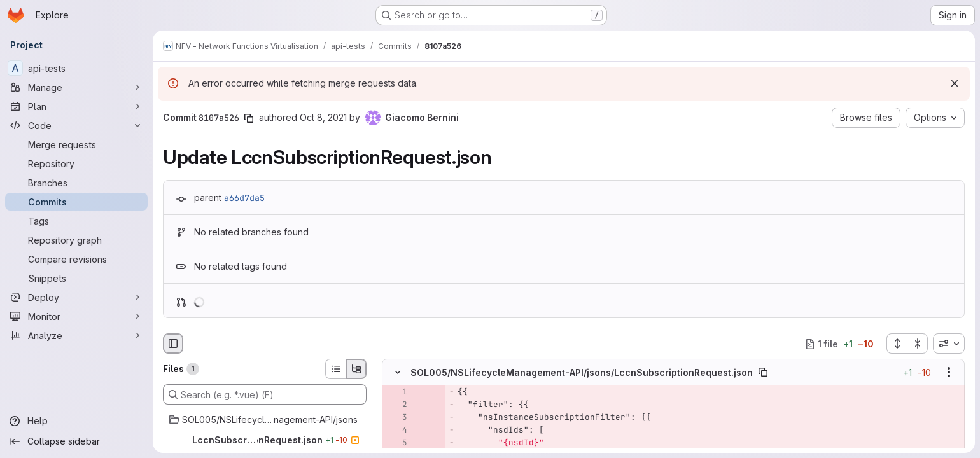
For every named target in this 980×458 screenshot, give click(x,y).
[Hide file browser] (173, 343)
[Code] (76, 125)
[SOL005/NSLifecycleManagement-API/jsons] (265, 420)
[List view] (335, 369)
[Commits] (76, 202)
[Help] (76, 421)
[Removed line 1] (396, 392)
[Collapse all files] (918, 343)
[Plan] (76, 106)
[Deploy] (76, 297)
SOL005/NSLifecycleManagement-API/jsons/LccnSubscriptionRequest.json (582, 372)
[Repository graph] (76, 240)
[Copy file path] (763, 373)
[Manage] (76, 87)
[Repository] (76, 163)
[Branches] (76, 183)
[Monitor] (76, 316)
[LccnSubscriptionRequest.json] (265, 440)
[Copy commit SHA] (249, 118)
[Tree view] (356, 369)
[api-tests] (76, 68)
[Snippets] (76, 278)
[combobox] (949, 343)
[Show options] (949, 373)
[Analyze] (76, 335)
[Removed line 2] (396, 405)
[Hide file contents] (398, 373)
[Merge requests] (76, 144)
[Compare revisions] (76, 259)
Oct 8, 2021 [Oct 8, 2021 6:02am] (323, 117)
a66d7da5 (244, 198)
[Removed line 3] (396, 418)
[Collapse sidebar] (76, 441)
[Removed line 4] (396, 431)
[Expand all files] (897, 343)
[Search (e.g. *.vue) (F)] (265, 394)
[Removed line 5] (396, 443)
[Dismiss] (955, 83)
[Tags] (76, 221)
